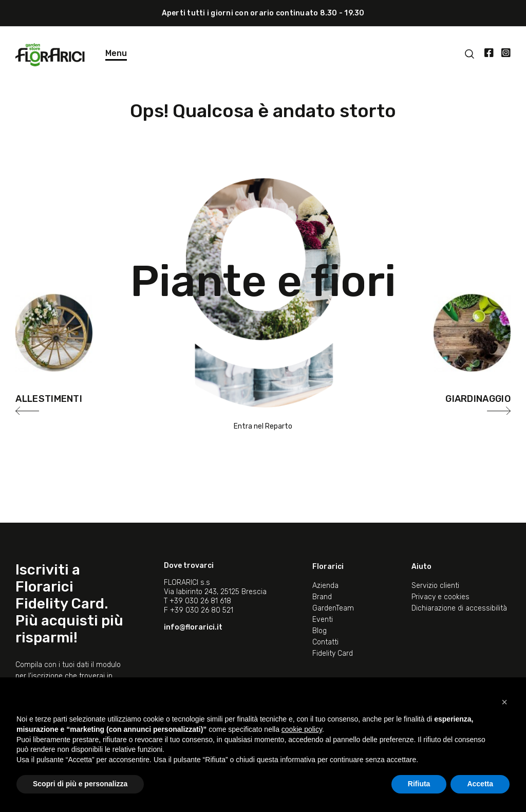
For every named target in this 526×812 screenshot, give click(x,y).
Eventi (323, 620)
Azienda (325, 586)
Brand (322, 597)
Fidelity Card (333, 653)
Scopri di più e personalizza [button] (80, 784)
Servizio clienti (435, 586)
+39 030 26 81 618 (200, 601)
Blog (320, 631)
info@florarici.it (193, 627)
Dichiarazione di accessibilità (459, 608)
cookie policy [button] (302, 729)
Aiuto (421, 567)
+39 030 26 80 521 (202, 610)
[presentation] (27, 411)
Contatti (325, 642)
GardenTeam (333, 608)
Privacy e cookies (440, 597)
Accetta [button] (480, 784)
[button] (504, 702)
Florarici (328, 567)
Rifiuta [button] (419, 784)
